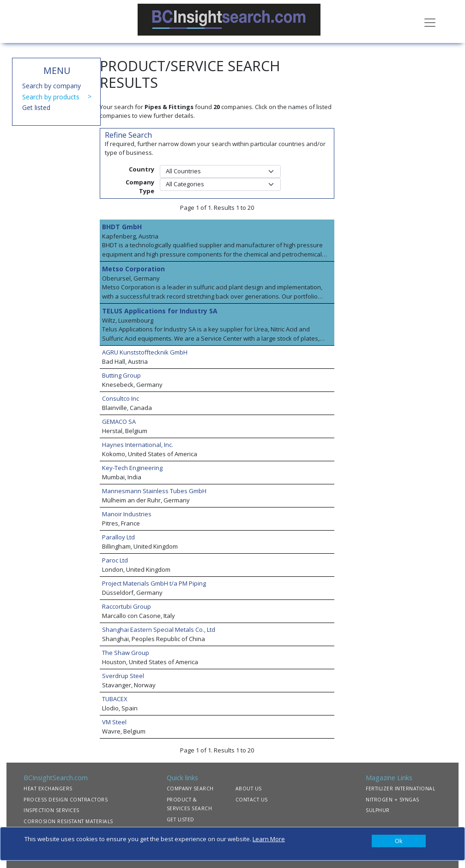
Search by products (51, 97)
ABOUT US (249, 789)
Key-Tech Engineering (132, 468)
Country (142, 169)
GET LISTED (181, 819)
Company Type (140, 187)
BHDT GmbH (122, 227)
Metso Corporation (133, 269)
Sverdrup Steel (123, 676)
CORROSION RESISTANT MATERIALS (68, 821)
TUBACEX (115, 699)
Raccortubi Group (127, 606)
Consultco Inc (121, 398)
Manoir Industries (127, 514)
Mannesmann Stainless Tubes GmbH (154, 491)
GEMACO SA (119, 422)
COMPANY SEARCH (190, 789)
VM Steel (114, 722)
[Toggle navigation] (430, 22)
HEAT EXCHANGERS (48, 789)
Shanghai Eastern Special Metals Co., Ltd (159, 630)
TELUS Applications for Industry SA (160, 311)
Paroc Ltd (115, 560)
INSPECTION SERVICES (51, 810)
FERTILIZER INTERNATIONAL (400, 789)
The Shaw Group (126, 653)
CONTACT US (252, 800)
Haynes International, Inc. (138, 445)
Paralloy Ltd (118, 537)
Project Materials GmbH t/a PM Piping (154, 583)
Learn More (269, 839)
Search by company (51, 86)
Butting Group (121, 375)
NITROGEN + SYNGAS (393, 800)
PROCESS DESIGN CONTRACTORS (66, 800)
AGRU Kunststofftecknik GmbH (145, 352)
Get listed (36, 107)
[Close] (399, 841)
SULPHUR (378, 810)
